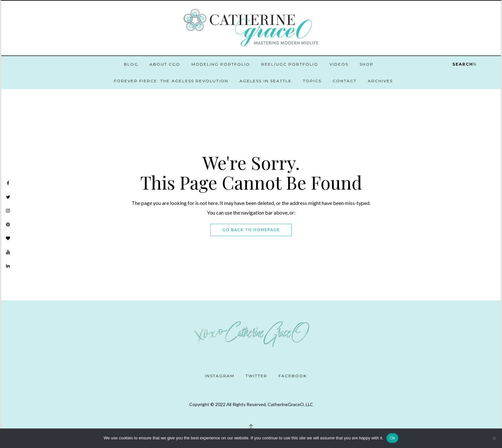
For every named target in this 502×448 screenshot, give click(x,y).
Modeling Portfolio (221, 64)
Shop (367, 64)
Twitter (256, 376)
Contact (345, 81)
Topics (312, 81)
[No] (494, 438)
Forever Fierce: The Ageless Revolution (171, 81)
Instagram (220, 376)
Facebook (293, 376)
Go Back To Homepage (251, 230)
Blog (131, 64)
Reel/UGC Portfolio (290, 64)
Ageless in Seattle (266, 81)
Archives (380, 81)
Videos (339, 64)
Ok (392, 438)
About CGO (165, 64)
